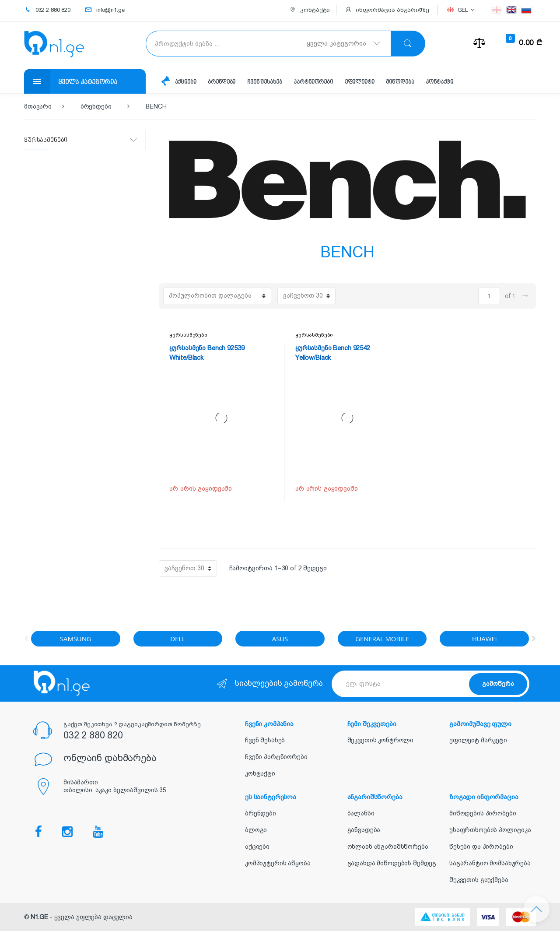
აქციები (186, 82)
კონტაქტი (439, 82)
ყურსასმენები (188, 335)
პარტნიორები (313, 82)
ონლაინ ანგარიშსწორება (388, 847)
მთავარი (38, 106)
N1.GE (39, 917)
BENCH (156, 106)
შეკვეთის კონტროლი (381, 740)
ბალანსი (361, 813)
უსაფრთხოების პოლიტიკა (490, 830)
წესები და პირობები (481, 847)
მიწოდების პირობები (483, 813)
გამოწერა (498, 684)
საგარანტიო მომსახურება (490, 863)
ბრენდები (222, 82)
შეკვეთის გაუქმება (479, 880)
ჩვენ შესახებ (264, 82)
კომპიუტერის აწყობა (278, 863)
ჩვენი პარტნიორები (276, 757)
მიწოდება (400, 82)
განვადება (364, 830)
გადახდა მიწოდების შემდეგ (392, 863)
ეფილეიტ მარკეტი (478, 740)
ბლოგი (256, 830)
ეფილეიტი (360, 82)
